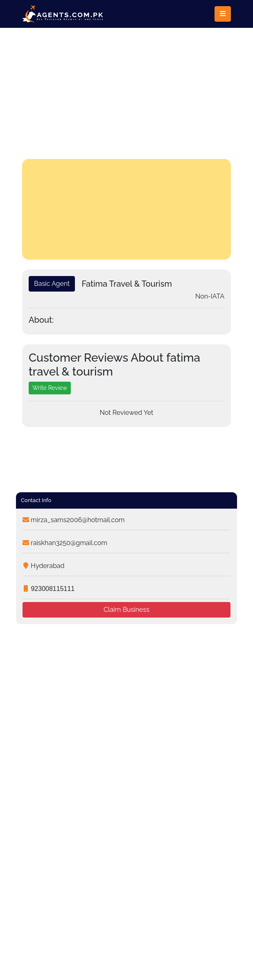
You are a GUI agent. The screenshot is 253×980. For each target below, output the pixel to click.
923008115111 (49, 589)
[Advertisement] (126, 89)
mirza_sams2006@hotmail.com (73, 520)
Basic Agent (52, 284)
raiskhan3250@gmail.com (65, 543)
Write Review (50, 388)
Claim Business (126, 610)
